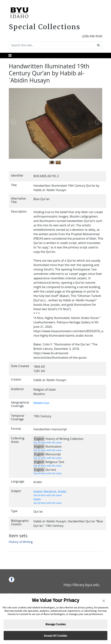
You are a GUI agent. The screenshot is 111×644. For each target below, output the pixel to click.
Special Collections (45, 27)
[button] (104, 600)
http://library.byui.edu (82, 585)
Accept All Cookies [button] (55, 636)
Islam (37, 499)
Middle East (41, 403)
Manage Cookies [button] (56, 624)
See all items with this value (48, 443)
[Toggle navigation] (10, 55)
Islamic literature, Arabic (50, 491)
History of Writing (21, 542)
